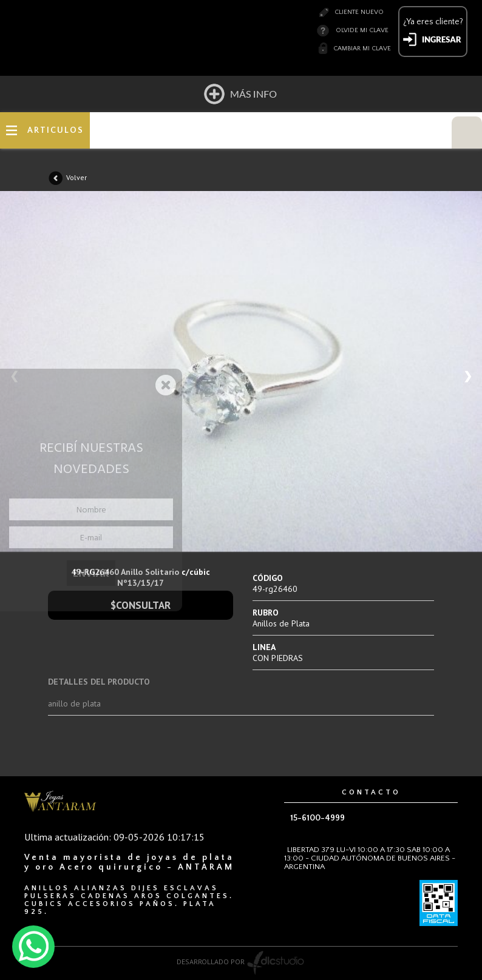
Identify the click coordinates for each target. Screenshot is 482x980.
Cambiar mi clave (362, 49)
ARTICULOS (56, 130)
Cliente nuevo (359, 12)
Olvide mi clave (362, 30)
